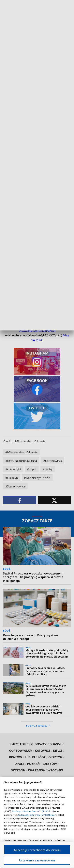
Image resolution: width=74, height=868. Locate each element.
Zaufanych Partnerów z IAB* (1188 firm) (33, 811)
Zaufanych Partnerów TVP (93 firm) (36, 815)
